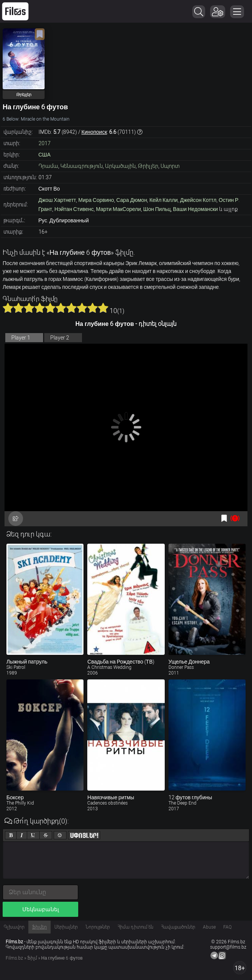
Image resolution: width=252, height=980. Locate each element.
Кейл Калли (163, 200)
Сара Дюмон (132, 200)
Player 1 (21, 338)
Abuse (209, 927)
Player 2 (60, 338)
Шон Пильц (157, 209)
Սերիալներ (66, 927)
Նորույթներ (98, 927)
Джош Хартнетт (57, 200)
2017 (45, 143)
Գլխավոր (14, 927)
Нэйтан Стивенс (74, 209)
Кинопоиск (94, 132)
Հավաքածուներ (178, 927)
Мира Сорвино (96, 200)
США (45, 155)
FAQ (227, 927)
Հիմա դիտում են (135, 927)
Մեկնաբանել (41, 909)
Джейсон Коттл (198, 200)
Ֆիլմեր (39, 927)
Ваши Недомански (196, 209)
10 (103, 308)
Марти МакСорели (118, 209)
